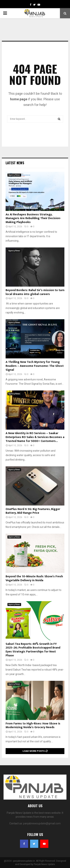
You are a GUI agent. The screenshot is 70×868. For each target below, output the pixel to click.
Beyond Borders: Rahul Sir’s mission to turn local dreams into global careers (35, 292)
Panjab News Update (44, 864)
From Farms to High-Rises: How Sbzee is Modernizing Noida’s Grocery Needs (33, 726)
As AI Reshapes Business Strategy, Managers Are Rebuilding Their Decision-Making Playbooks (33, 218)
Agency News (14, 175)
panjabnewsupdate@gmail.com (42, 823)
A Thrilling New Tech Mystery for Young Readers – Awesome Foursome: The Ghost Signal (35, 366)
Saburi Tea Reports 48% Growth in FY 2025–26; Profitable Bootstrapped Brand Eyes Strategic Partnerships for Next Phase (33, 650)
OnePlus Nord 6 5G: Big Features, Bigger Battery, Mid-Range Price (33, 511)
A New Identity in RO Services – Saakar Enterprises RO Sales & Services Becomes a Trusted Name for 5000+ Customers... (35, 437)
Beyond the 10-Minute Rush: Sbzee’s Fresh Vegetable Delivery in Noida (34, 578)
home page (19, 99)
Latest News (15, 163)
